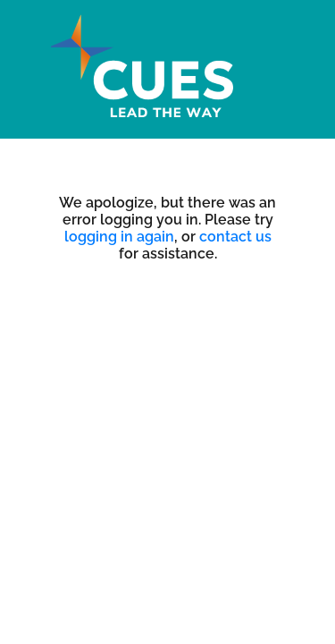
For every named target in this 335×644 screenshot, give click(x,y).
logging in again (119, 237)
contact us (235, 237)
